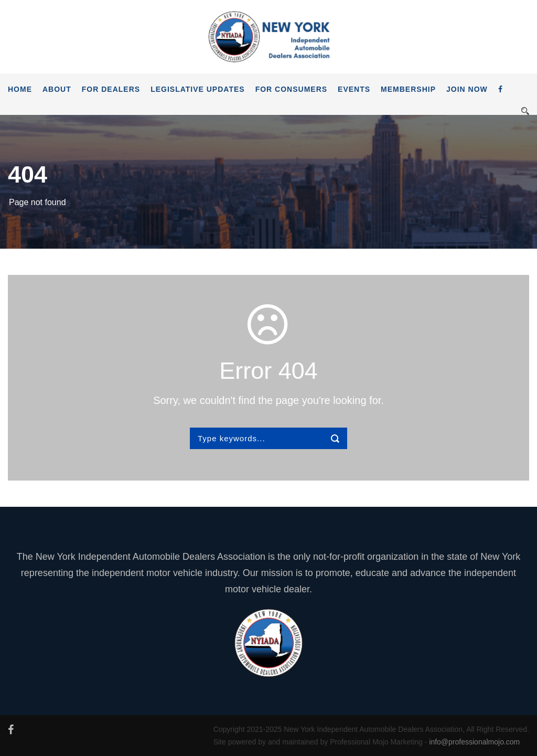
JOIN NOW (467, 89)
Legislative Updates (198, 89)
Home (20, 89)
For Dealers (111, 89)
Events (354, 89)
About (57, 89)
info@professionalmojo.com (474, 742)
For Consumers (291, 89)
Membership (408, 89)
